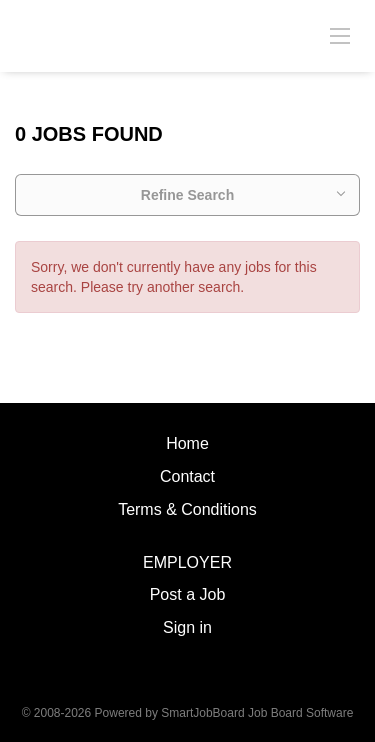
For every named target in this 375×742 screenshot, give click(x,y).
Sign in (187, 627)
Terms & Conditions (187, 509)
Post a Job (188, 594)
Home (187, 443)
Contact (187, 476)
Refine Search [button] (187, 195)
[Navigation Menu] (340, 35)
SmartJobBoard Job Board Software (257, 713)
